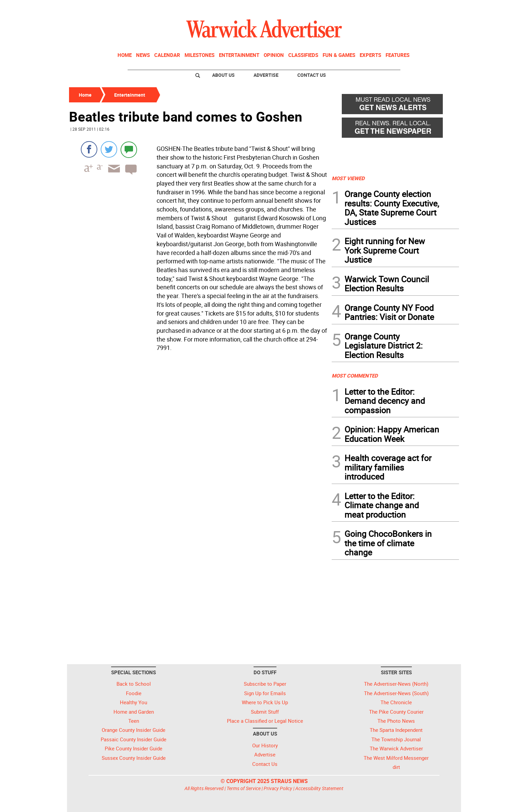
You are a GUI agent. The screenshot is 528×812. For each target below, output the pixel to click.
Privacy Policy (278, 788)
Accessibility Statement (319, 788)
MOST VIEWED (348, 178)
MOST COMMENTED (355, 376)
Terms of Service (244, 788)
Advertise (266, 75)
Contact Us (312, 75)
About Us (223, 75)
